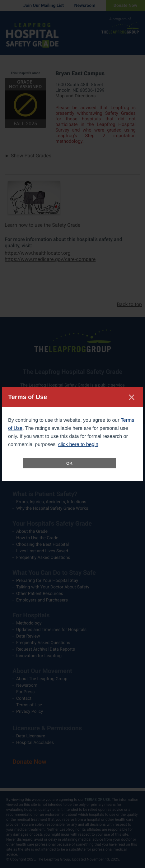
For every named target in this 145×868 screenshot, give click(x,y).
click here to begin (78, 445)
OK (69, 463)
